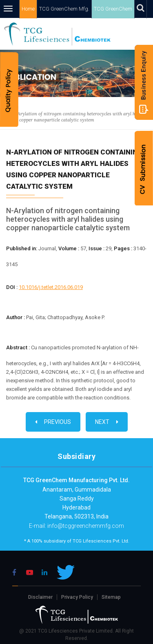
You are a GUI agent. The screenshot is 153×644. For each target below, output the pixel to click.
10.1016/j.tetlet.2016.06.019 (51, 287)
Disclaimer (40, 597)
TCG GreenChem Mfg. (64, 9)
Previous (53, 422)
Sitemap (111, 597)
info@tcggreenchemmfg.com (85, 526)
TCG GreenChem (113, 9)
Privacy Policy (77, 597)
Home (28, 9)
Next (107, 422)
